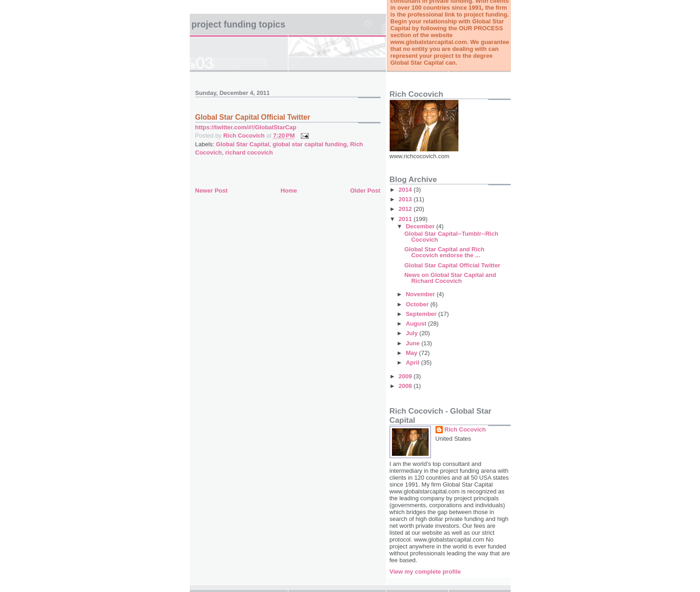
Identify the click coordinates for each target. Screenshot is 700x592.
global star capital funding (310, 144)
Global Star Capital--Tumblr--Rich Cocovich (451, 237)
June (413, 343)
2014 (406, 190)
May (412, 353)
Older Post (365, 191)
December (421, 226)
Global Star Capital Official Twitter (452, 265)
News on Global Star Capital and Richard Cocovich (450, 278)
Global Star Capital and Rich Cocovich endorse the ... (444, 252)
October (418, 304)
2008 (406, 386)
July (413, 333)
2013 (406, 199)
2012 (406, 209)
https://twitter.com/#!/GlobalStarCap (246, 127)
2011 (406, 219)
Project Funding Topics (239, 24)
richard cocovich (249, 152)
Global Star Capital (243, 144)
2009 (406, 376)
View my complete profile (425, 572)
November (421, 294)
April (413, 362)
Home (289, 191)
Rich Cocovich (465, 429)
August (417, 324)
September (422, 314)
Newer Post (212, 191)
